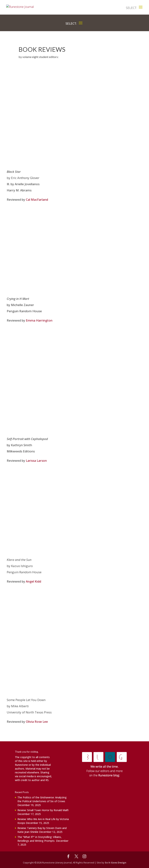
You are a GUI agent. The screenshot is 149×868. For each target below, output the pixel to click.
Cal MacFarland (37, 200)
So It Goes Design (116, 863)
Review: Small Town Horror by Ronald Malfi (43, 810)
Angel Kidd (33, 581)
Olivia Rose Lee (37, 722)
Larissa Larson (36, 461)
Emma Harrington (39, 320)
